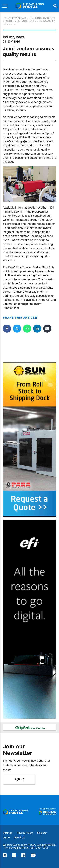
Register (42, 833)
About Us (20, 837)
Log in (6, 837)
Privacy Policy (25, 833)
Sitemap (8, 833)
